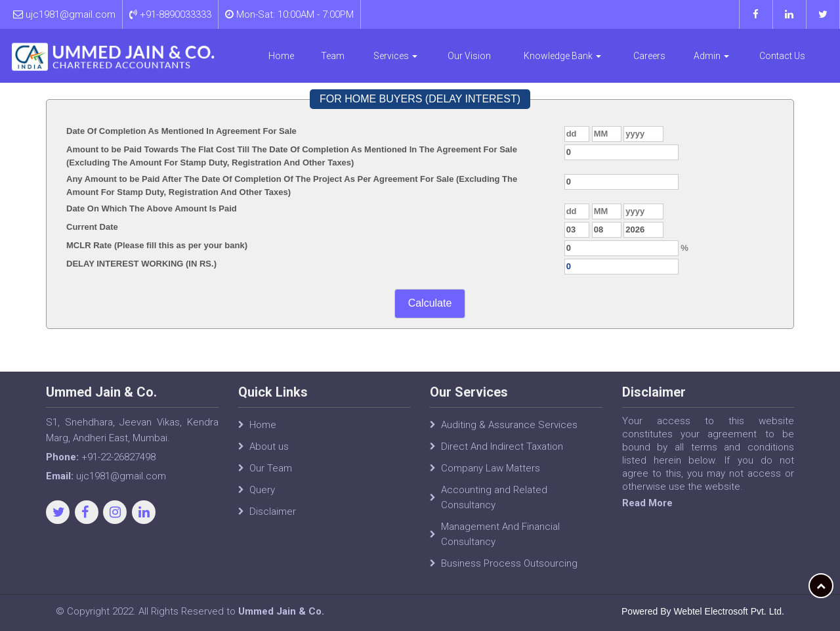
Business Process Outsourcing (509, 563)
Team (333, 56)
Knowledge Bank (562, 56)
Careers (649, 56)
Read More (647, 503)
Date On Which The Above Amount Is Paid (152, 208)
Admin (711, 56)
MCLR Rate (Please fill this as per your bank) (157, 245)
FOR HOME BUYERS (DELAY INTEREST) (420, 99)
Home (281, 56)
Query (262, 490)
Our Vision (469, 56)
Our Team (271, 468)
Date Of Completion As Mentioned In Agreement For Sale (181, 131)
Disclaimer (273, 511)
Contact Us (782, 56)
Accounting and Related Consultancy (494, 497)
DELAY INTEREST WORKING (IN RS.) (141, 264)
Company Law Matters (491, 468)
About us (269, 446)
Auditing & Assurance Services (509, 425)
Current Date (92, 227)
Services (395, 56)
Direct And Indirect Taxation (502, 446)
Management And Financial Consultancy (500, 534)
